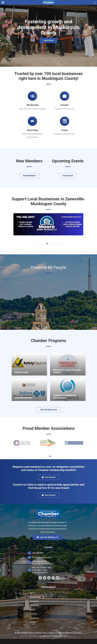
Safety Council (21, 372)
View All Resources (48, 410)
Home (32, 593)
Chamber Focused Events (65, 134)
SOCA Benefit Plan (23, 398)
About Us (33, 614)
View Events (68, 176)
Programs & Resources (65, 109)
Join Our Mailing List (48, 537)
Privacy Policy (42, 633)
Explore (33, 622)
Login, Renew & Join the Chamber (32, 109)
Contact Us (34, 618)
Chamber (65, 105)
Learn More (48, 40)
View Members (29, 176)
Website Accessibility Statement (61, 633)
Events (65, 130)
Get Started (49, 477)
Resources (34, 601)
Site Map (78, 633)
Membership (32, 105)
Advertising (32, 130)
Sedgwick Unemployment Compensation (65, 397)
